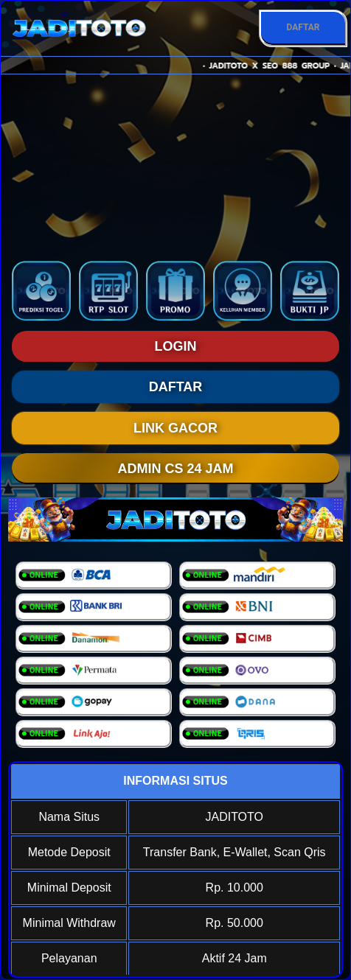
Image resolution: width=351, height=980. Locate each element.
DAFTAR (303, 27)
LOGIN (176, 346)
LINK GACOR (175, 428)
